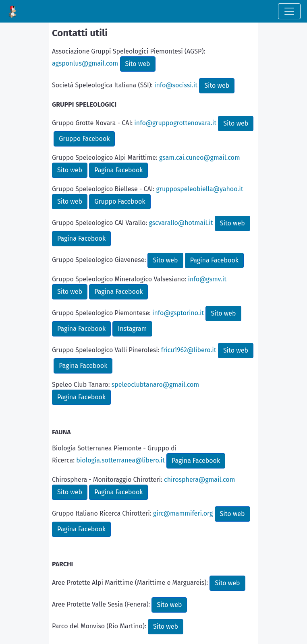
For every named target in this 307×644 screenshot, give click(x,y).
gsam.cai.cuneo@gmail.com (200, 158)
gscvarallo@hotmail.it (181, 223)
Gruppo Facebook (84, 139)
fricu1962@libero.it (189, 350)
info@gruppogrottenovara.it (175, 123)
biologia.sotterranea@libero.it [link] (120, 460)
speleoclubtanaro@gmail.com (155, 385)
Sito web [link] (232, 514)
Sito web (138, 64)
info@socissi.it (176, 85)
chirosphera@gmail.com (199, 480)
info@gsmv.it (207, 279)
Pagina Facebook (118, 170)
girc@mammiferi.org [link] (183, 513)
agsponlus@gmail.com (85, 63)
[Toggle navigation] (289, 11)
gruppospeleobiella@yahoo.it (200, 189)
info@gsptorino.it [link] (178, 313)
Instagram (132, 329)
